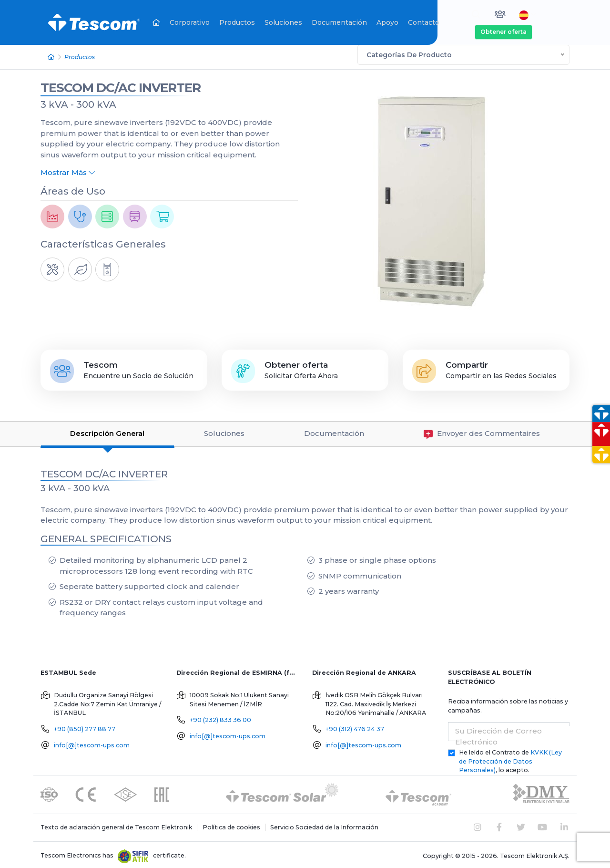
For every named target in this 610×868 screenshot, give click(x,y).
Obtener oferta (503, 32)
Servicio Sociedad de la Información (324, 825)
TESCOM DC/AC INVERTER (121, 85)
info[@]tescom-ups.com (92, 743)
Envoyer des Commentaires (482, 432)
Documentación (339, 22)
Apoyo (387, 22)
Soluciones (283, 22)
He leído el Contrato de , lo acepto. (510, 759)
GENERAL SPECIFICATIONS (106, 537)
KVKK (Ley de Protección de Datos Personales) (510, 759)
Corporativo (190, 22)
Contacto (424, 22)
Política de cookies (231, 825)
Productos (237, 22)
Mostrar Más (68, 170)
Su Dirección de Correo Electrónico (498, 734)
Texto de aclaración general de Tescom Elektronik (116, 825)
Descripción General (107, 431)
